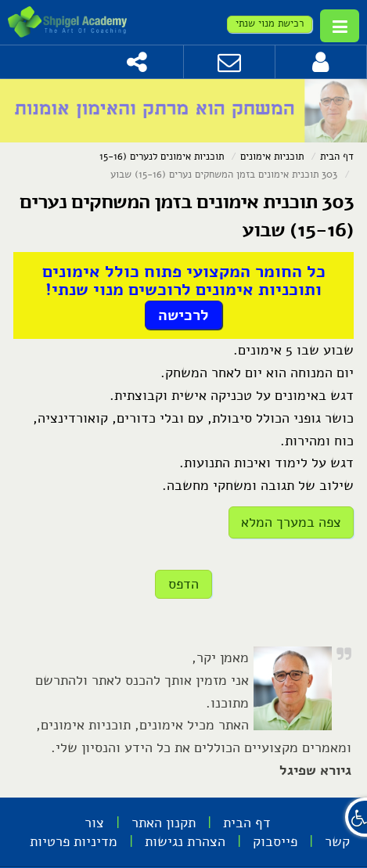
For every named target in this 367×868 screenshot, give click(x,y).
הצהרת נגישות (185, 841)
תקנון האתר (164, 823)
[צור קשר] (230, 62)
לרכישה (183, 315)
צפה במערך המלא (291, 522)
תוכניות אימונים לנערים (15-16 (162, 157)
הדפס (183, 584)
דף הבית (337, 157)
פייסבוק (275, 841)
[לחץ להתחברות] (321, 62)
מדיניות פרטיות (74, 841)
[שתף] (137, 62)
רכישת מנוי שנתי (270, 23)
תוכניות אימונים (272, 157)
